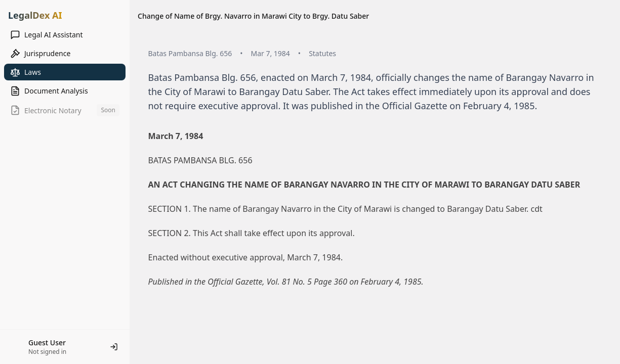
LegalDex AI (35, 15)
